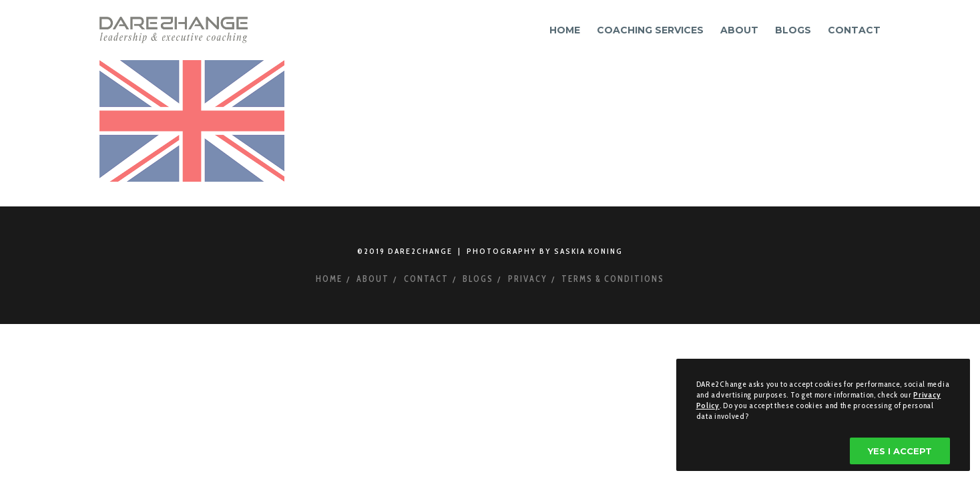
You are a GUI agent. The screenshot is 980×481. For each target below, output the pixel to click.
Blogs (478, 279)
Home (329, 279)
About (373, 279)
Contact (426, 279)
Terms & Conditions (613, 279)
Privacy (528, 279)
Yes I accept (900, 451)
